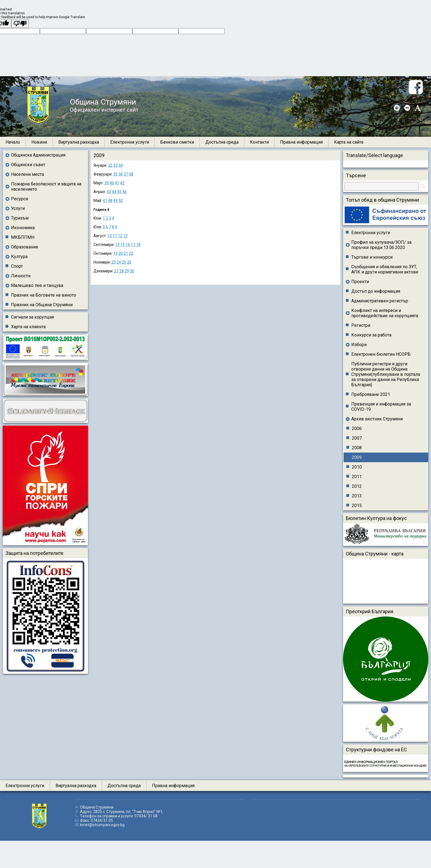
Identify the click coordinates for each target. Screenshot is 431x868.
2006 (357, 428)
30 (132, 271)
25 (124, 262)
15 (123, 245)
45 (119, 192)
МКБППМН (23, 237)
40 (112, 183)
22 (131, 253)
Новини (39, 142)
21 (126, 253)
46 (125, 192)
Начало (13, 142)
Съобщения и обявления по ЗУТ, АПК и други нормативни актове (385, 269)
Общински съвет (28, 165)
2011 (357, 477)
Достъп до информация (376, 291)
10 (110, 236)
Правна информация (301, 142)
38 (131, 174)
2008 (357, 448)
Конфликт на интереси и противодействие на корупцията (385, 313)
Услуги (18, 208)
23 (114, 262)
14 (117, 245)
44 (114, 192)
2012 (357, 486)
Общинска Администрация (38, 155)
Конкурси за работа (371, 335)
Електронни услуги (130, 142)
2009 (357, 457)
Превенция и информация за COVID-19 (381, 407)
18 (138, 245)
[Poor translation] (20, 24)
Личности (21, 276)
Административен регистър (380, 301)
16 (128, 245)
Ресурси (20, 199)
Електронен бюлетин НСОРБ (381, 354)
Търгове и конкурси (372, 257)
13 (125, 236)
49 (115, 201)
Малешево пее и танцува (37, 285)
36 (121, 174)
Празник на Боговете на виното (44, 295)
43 (109, 192)
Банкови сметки (177, 142)
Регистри (361, 325)
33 (115, 165)
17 (133, 245)
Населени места (27, 174)
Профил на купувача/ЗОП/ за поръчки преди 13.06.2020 (381, 245)
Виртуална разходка (79, 142)
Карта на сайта (349, 142)
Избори (359, 345)
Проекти (360, 282)
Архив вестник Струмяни (377, 419)
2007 (357, 438)
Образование (25, 247)
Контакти (259, 142)
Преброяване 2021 (371, 394)
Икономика (23, 228)
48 (110, 201)
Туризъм (20, 218)
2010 (357, 467)
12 (120, 236)
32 (110, 165)
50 (121, 201)
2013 (357, 496)
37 (126, 174)
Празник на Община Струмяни (42, 305)
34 (121, 165)
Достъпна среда (222, 142)
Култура (19, 257)
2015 (357, 506)
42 (122, 183)
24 (119, 262)
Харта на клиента (28, 327)
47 (105, 201)
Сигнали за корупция (32, 317)
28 (121, 271)
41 (117, 183)
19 (115, 253)
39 (107, 183)
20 (121, 253)
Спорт (17, 266)
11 (115, 236)
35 (115, 174)
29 (127, 271)
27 (116, 271)
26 (129, 262)
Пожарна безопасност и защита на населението (46, 187)
